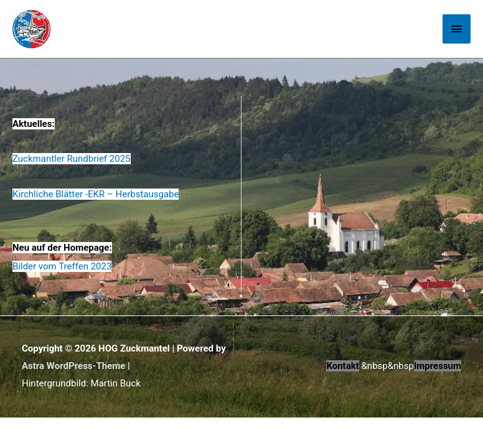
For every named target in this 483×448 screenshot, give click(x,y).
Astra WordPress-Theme (73, 366)
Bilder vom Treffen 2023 (62, 266)
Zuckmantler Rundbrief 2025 (72, 159)
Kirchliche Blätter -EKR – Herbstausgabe (96, 194)
